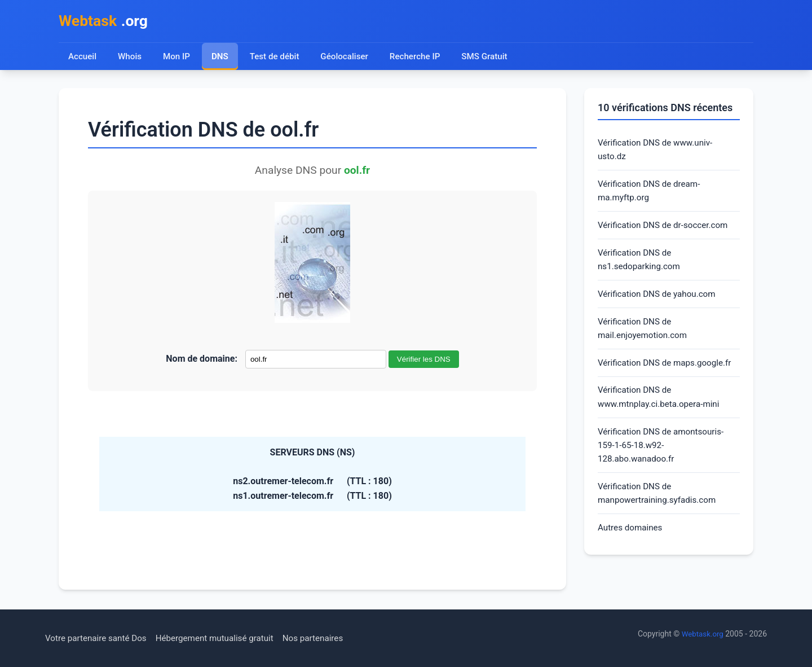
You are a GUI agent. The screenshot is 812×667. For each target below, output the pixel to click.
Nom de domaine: (202, 360)
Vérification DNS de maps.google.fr (668, 374)
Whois (130, 58)
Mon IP (177, 58)
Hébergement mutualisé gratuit (224, 638)
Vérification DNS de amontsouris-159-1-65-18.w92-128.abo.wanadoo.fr (664, 460)
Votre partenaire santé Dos (99, 638)
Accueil (83, 58)
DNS (221, 58)
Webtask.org (701, 634)
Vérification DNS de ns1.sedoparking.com (641, 267)
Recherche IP (420, 58)
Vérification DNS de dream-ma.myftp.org (652, 195)
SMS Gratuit (491, 58)
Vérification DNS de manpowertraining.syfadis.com (660, 510)
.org (106, 22)
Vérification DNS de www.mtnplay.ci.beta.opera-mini (662, 409)
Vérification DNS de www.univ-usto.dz (658, 152)
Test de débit (277, 58)
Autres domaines (632, 546)
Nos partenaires (326, 638)
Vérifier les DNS (424, 361)
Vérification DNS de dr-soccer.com (666, 231)
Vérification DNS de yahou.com (660, 302)
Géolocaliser (348, 58)
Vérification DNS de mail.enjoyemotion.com (645, 338)
